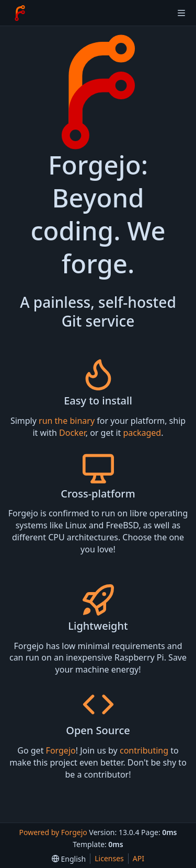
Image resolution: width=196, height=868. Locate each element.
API (139, 858)
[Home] (20, 13)
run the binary (67, 421)
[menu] (69, 859)
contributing (144, 750)
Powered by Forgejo (53, 832)
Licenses (109, 858)
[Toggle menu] (181, 13)
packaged (142, 433)
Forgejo (61, 750)
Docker (72, 433)
